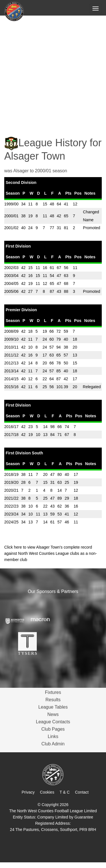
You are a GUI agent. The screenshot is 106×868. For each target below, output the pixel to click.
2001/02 (11, 228)
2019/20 (11, 482)
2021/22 (11, 498)
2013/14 (11, 371)
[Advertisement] (53, 72)
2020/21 (11, 490)
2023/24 (11, 514)
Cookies (47, 792)
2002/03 (11, 268)
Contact (82, 792)
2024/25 (11, 522)
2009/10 (11, 339)
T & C (65, 792)
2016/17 (11, 427)
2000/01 (11, 216)
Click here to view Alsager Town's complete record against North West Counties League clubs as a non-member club (50, 553)
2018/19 (11, 474)
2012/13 (11, 363)
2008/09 (11, 331)
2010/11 (11, 347)
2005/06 (11, 291)
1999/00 (11, 204)
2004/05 (11, 283)
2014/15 (11, 379)
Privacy (28, 792)
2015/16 (11, 387)
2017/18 (11, 435)
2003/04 (11, 276)
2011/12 (11, 355)
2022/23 (11, 506)
